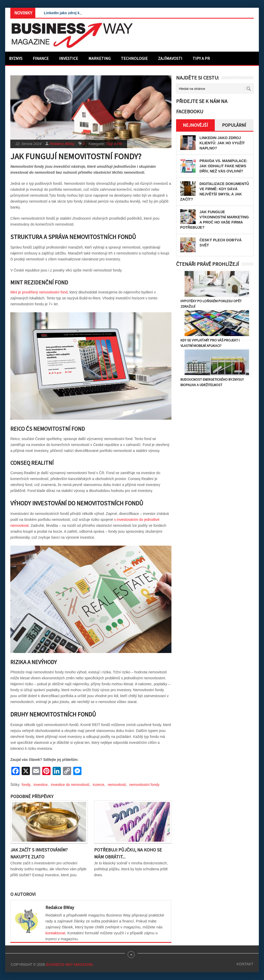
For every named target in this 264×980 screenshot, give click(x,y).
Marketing (100, 58)
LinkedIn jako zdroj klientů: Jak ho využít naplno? (222, 143)
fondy (26, 785)
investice (40, 785)
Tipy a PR (201, 58)
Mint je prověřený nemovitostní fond (39, 292)
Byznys (16, 58)
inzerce (98, 785)
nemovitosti (117, 785)
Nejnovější (195, 125)
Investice (69, 58)
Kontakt (245, 964)
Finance (41, 58)
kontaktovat (55, 933)
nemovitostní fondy (144, 785)
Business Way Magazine (69, 965)
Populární (234, 125)
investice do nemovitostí (70, 785)
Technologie (134, 58)
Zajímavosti (170, 58)
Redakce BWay (62, 144)
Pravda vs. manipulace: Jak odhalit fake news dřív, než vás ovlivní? (224, 166)
